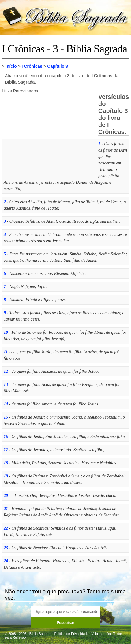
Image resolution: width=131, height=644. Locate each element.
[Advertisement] (48, 135)
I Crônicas (32, 66)
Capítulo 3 (58, 66)
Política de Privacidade (72, 634)
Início (11, 66)
